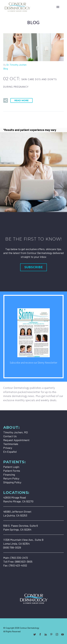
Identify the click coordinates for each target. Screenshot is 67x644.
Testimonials (11, 444)
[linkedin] (46, 634)
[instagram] (57, 634)
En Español (10, 452)
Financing (9, 475)
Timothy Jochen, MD (16, 432)
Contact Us (10, 436)
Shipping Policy (12, 482)
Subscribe (33, 267)
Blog (6, 68)
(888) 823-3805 (24, 562)
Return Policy (11, 478)
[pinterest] (51, 634)
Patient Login (11, 467)
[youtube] (63, 634)
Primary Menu (58, 7)
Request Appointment (16, 440)
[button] (6, 100)
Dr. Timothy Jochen (16, 65)
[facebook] (40, 634)
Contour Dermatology (29, 628)
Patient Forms (12, 471)
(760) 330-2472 (19, 558)
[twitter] (35, 634)
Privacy (8, 448)
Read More (21, 100)
